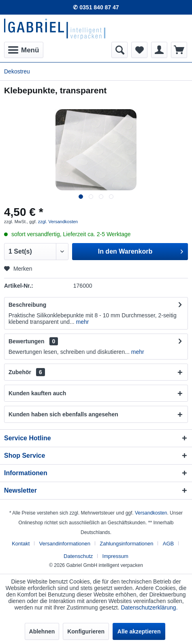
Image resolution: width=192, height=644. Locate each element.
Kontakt (21, 544)
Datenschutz (78, 556)
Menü (23, 49)
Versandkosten (151, 513)
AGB (168, 544)
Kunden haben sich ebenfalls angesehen (63, 414)
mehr (82, 322)
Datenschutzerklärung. (149, 607)
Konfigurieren (86, 631)
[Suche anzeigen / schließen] (119, 50)
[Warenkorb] (179, 50)
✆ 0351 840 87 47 (96, 7)
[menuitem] (24, 50)
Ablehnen (42, 631)
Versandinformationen (65, 544)
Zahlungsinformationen (126, 544)
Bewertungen (27, 341)
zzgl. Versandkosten (58, 222)
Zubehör (27, 372)
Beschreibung (27, 305)
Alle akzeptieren (139, 631)
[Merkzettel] (139, 50)
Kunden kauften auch (37, 393)
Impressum (115, 556)
